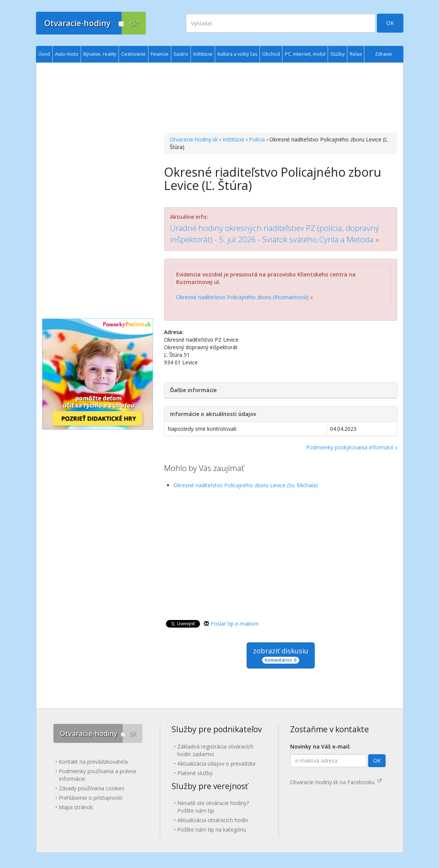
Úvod (44, 54)
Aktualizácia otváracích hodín (213, 820)
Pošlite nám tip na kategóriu (212, 830)
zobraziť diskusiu (281, 655)
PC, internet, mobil (305, 54)
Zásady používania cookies (92, 788)
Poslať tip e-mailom (235, 624)
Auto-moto (67, 54)
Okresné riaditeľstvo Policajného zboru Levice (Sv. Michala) (246, 485)
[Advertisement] (280, 99)
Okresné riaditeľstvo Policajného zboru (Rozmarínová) (242, 297)
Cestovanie (134, 54)
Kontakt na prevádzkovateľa (93, 762)
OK (390, 23)
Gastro (181, 54)
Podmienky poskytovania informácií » (352, 447)
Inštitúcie (233, 139)
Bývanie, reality (100, 54)
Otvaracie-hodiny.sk (194, 139)
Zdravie (384, 54)
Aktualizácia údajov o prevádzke (216, 764)
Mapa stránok (76, 807)
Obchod (271, 54)
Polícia (257, 139)
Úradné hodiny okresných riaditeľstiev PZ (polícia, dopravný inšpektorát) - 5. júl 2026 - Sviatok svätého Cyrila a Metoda (275, 233)
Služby (337, 54)
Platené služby (195, 773)
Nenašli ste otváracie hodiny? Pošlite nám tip (213, 807)
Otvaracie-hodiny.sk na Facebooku (336, 782)
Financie (160, 54)
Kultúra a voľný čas (237, 54)
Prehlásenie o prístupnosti (91, 798)
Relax (356, 54)
